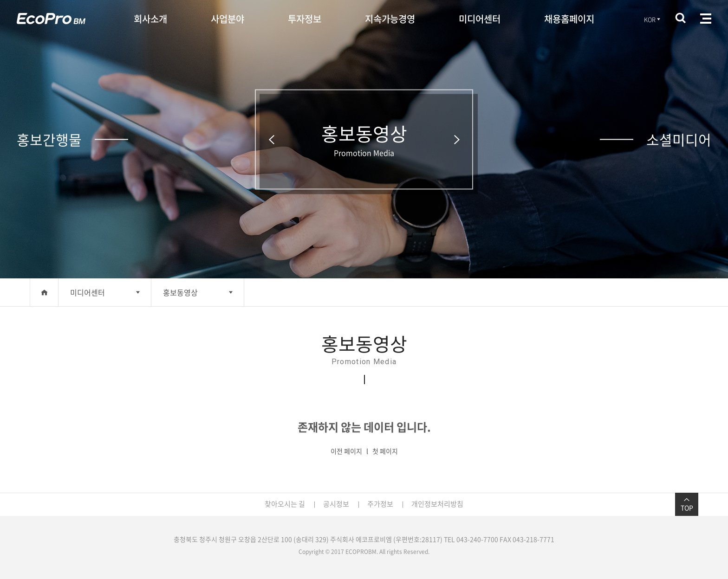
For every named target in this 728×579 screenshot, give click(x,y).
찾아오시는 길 (285, 504)
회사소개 (150, 19)
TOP (687, 504)
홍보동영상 (180, 292)
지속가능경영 (390, 19)
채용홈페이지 (569, 19)
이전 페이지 (346, 451)
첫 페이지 (385, 451)
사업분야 (227, 19)
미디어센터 (480, 19)
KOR (653, 19)
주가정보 (380, 504)
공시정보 (336, 504)
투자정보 (305, 19)
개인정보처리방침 (437, 504)
